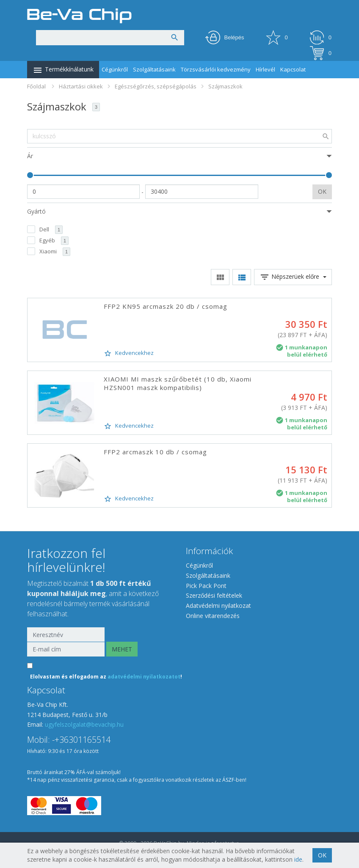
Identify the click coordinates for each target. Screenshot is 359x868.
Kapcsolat (293, 69)
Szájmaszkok (225, 86)
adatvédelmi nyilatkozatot (144, 677)
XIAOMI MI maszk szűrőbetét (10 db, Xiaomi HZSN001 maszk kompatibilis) (178, 383)
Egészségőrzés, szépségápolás (156, 86)
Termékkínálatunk (63, 70)
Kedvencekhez (129, 353)
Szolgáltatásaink (154, 69)
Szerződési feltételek (214, 595)
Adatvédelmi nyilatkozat (218, 606)
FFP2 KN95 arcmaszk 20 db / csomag (166, 306)
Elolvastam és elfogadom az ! (106, 677)
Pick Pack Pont (206, 586)
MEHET (122, 649)
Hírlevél (265, 69)
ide (298, 859)
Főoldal (36, 86)
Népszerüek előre (293, 277)
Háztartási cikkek (81, 86)
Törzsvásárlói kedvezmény (216, 69)
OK (322, 191)
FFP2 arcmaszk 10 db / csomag (155, 452)
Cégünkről (115, 69)
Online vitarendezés (213, 616)
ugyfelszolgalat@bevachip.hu (84, 724)
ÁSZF (228, 780)
